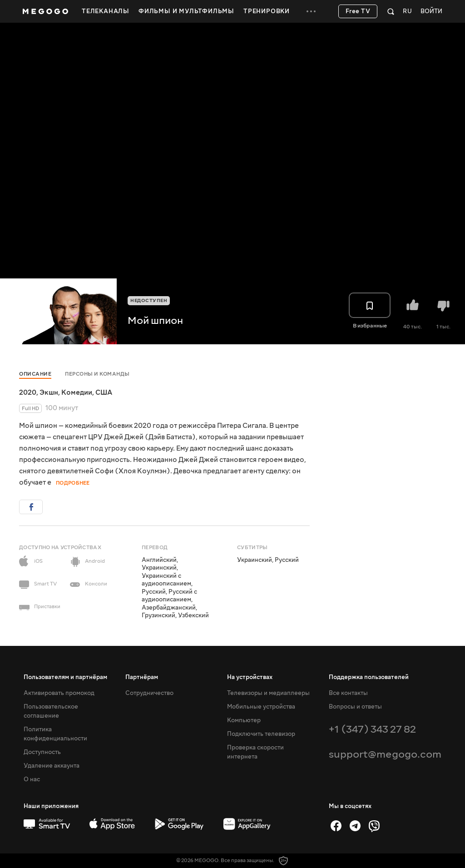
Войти (431, 12)
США (104, 392)
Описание (35, 374)
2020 (28, 392)
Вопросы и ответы (355, 707)
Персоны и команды (97, 374)
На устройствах (250, 677)
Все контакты (348, 693)
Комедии (77, 392)
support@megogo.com (385, 754)
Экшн (49, 392)
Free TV (358, 11)
